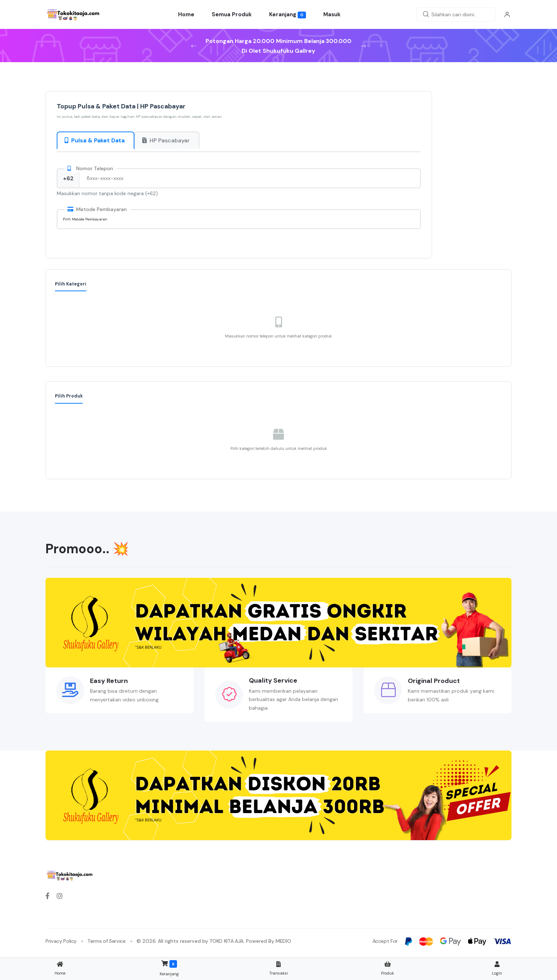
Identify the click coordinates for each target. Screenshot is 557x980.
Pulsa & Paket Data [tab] (95, 140)
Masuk (332, 14)
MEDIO (283, 941)
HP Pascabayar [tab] (166, 140)
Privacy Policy (61, 941)
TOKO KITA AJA (226, 941)
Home (186, 14)
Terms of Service (106, 941)
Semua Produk (232, 14)
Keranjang (288, 15)
